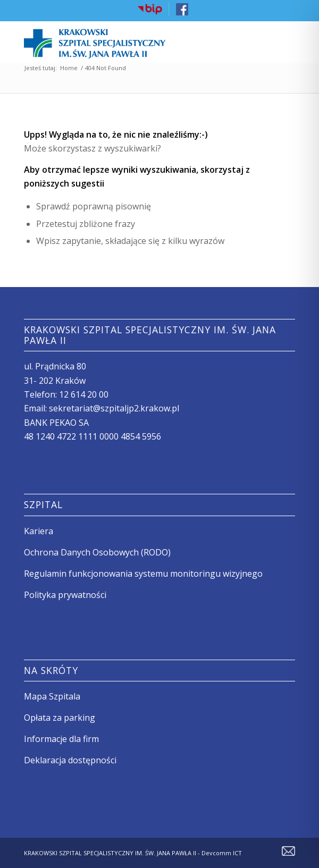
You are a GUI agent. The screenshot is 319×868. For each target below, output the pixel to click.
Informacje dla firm (61, 739)
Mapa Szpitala (52, 696)
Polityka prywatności (65, 595)
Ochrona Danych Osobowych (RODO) (97, 552)
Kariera (39, 531)
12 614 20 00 (84, 394)
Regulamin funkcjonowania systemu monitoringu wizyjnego (143, 574)
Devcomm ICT (221, 853)
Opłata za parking (60, 718)
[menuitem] (150, 9)
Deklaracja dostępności (70, 760)
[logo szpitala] (132, 42)
